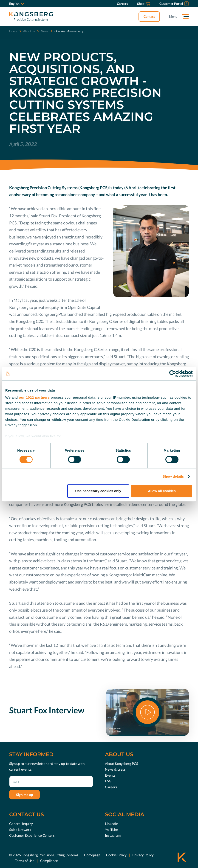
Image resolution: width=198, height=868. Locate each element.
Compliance (49, 861)
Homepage (92, 855)
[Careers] (122, 4)
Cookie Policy (116, 855)
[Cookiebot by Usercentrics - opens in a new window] (173, 374)
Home (13, 31)
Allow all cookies (162, 491)
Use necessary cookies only (98, 491)
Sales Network (20, 829)
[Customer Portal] (174, 4)
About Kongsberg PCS (122, 763)
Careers (111, 787)
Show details (173, 476)
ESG (108, 781)
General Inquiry (21, 824)
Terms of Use (25, 861)
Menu (173, 16)
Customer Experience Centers (32, 835)
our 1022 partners (34, 397)
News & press (115, 769)
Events (110, 775)
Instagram (113, 835)
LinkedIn (112, 824)
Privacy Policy (143, 855)
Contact (149, 16)
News (45, 31)
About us (29, 31)
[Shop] (144, 4)
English (17, 4)
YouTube (111, 829)
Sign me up (24, 794)
